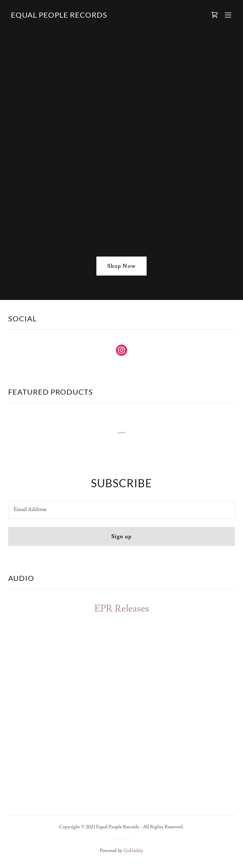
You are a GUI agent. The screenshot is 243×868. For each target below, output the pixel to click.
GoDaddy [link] (133, 851)
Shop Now (121, 266)
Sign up (121, 536)
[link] (59, 16)
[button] (228, 15)
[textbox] (121, 510)
